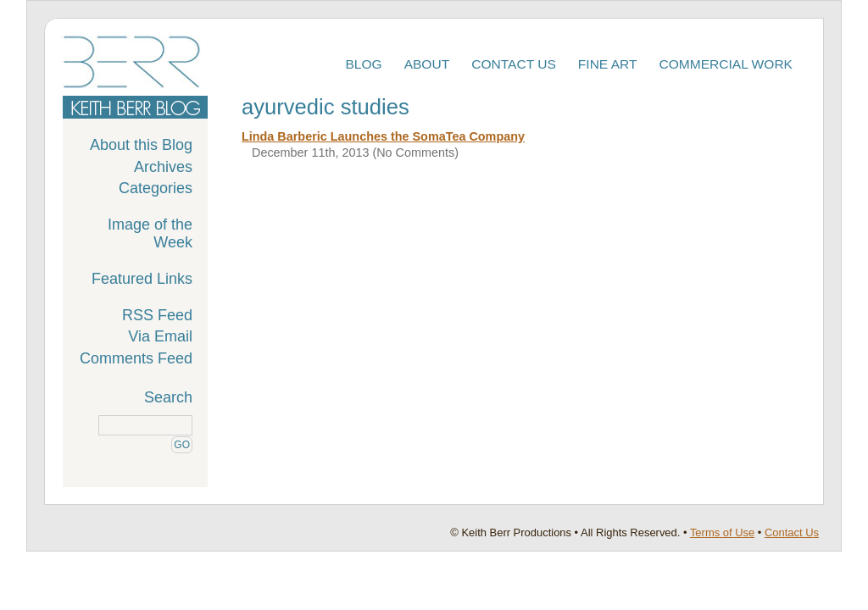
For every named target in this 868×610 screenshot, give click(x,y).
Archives (163, 167)
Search (168, 397)
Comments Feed (136, 358)
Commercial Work (726, 64)
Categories (156, 188)
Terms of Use (722, 532)
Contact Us (514, 64)
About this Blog (141, 145)
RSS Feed (157, 315)
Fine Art (608, 64)
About (427, 64)
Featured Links (142, 279)
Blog (363, 64)
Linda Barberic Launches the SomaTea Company (383, 136)
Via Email (160, 336)
